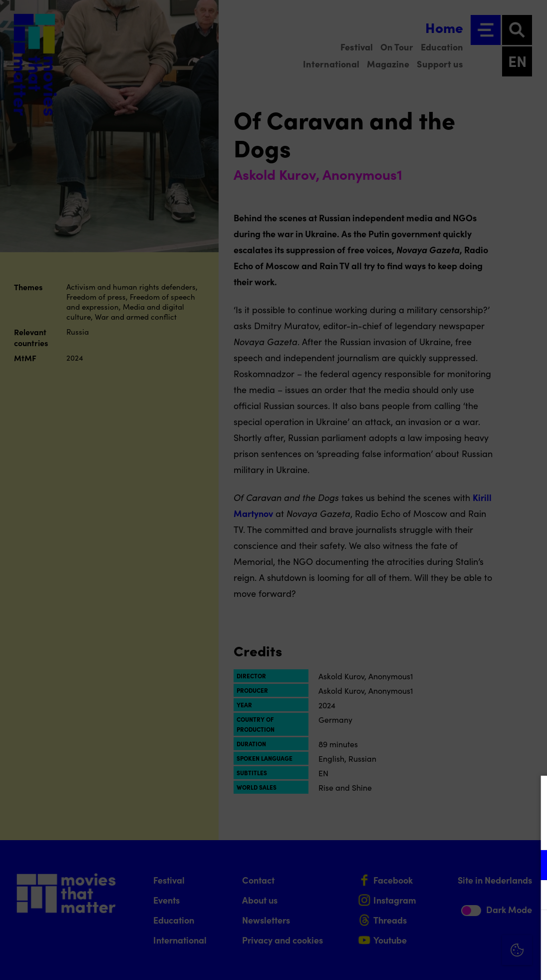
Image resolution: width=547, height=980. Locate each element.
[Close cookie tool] (532, 794)
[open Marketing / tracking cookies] (531, 896)
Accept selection (462, 961)
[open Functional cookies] (531, 866)
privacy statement (422, 832)
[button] (452, 865)
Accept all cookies (462, 932)
